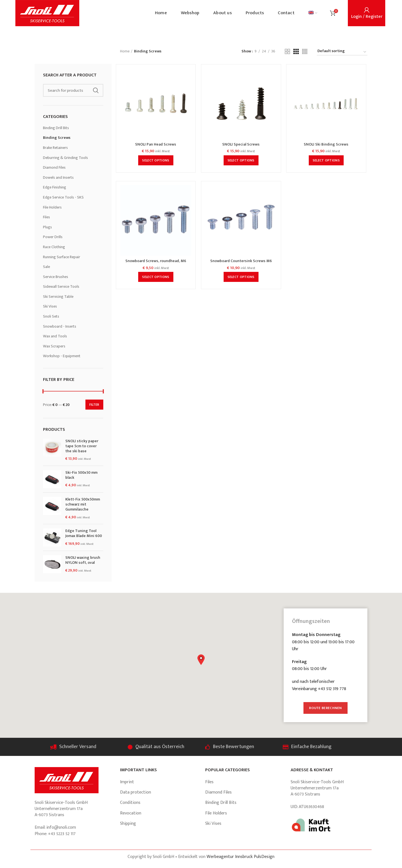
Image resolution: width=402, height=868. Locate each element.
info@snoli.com (61, 827)
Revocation (131, 813)
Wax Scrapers (54, 346)
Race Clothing (54, 247)
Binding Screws (57, 138)
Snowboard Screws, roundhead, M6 (156, 261)
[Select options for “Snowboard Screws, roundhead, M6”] (156, 277)
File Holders (52, 207)
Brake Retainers (55, 148)
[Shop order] (342, 52)
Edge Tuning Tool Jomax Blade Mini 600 (84, 533)
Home (125, 51)
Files (46, 217)
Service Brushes (56, 277)
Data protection (136, 792)
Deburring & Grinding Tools (65, 158)
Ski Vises (50, 306)
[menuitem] (313, 13)
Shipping (128, 824)
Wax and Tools (55, 336)
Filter (94, 405)
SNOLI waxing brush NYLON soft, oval (83, 560)
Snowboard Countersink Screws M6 (241, 261)
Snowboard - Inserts (60, 326)
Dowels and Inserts (58, 177)
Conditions (130, 803)
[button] (201, 660)
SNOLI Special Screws (241, 144)
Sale (46, 267)
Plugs (47, 227)
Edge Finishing (55, 187)
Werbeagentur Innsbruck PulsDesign (241, 857)
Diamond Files (54, 167)
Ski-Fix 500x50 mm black (81, 475)
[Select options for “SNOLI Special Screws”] (241, 160)
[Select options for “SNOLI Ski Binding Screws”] (326, 160)
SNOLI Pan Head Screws (156, 144)
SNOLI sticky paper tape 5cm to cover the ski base (82, 446)
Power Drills (53, 237)
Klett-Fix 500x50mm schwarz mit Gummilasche (83, 505)
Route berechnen (326, 708)
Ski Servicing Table (58, 297)
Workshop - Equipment (62, 356)
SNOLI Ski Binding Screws (326, 144)
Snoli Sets (51, 316)
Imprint (127, 782)
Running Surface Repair (62, 257)
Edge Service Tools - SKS (63, 197)
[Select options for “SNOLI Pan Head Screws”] (156, 160)
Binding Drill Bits (56, 128)
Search (96, 90)
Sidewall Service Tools (61, 286)
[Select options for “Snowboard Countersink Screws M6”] (241, 277)
